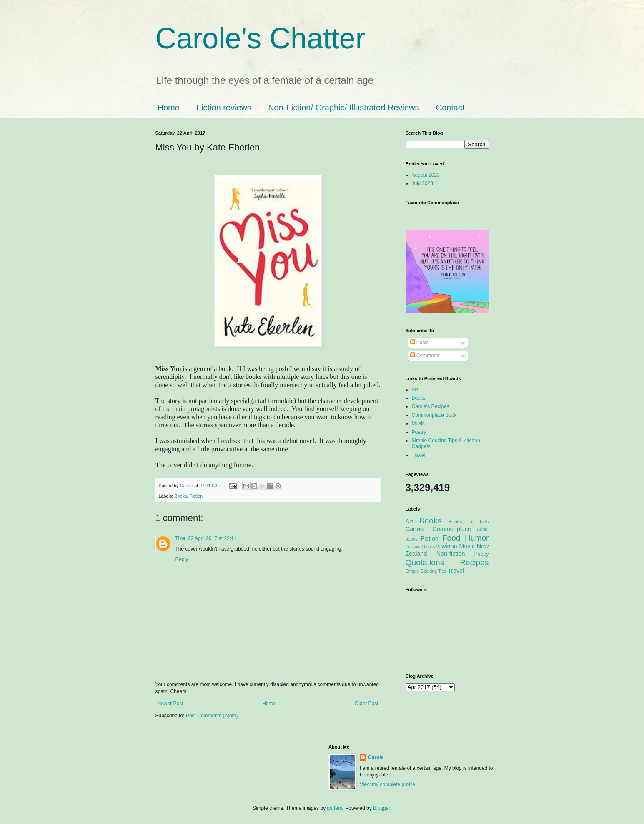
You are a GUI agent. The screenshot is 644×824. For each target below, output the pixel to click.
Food (451, 538)
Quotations (425, 562)
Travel (419, 455)
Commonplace (452, 529)
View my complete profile (387, 784)
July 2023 (422, 183)
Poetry (419, 432)
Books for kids (468, 522)
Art (415, 390)
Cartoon (416, 529)
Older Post (367, 704)
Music (418, 423)
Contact (450, 108)
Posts (420, 343)
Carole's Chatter (261, 38)
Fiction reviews (224, 108)
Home (169, 108)
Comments (425, 356)
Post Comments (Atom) (212, 716)
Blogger (382, 808)
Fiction (196, 496)
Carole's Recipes (431, 406)
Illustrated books (420, 547)
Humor (477, 538)
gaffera (335, 808)
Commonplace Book (434, 415)
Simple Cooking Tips (426, 571)
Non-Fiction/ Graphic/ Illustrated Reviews (343, 108)
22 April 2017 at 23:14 (212, 538)
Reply (182, 559)
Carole (187, 486)
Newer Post (170, 704)
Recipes (474, 562)
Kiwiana (446, 546)
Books (180, 496)
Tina (180, 538)
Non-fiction (451, 554)
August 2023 (426, 175)
